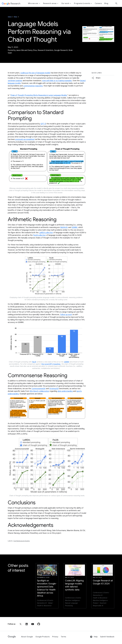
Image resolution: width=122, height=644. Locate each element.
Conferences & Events (22, 541)
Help (94, 637)
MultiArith (64, 227)
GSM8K (75, 227)
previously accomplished (25, 139)
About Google (27, 637)
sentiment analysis (15, 81)
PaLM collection (39, 235)
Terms (63, 637)
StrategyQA (54, 389)
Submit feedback (107, 637)
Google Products (43, 637)
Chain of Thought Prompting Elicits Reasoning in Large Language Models (39, 95)
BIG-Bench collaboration (39, 391)
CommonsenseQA (39, 389)
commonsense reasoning (33, 86)
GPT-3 (43, 124)
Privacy (55, 637)
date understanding (65, 391)
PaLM (34, 362)
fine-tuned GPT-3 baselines (51, 364)
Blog (16, 17)
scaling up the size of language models (35, 73)
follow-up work (66, 315)
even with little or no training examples (57, 81)
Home (10, 17)
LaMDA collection (46, 233)
